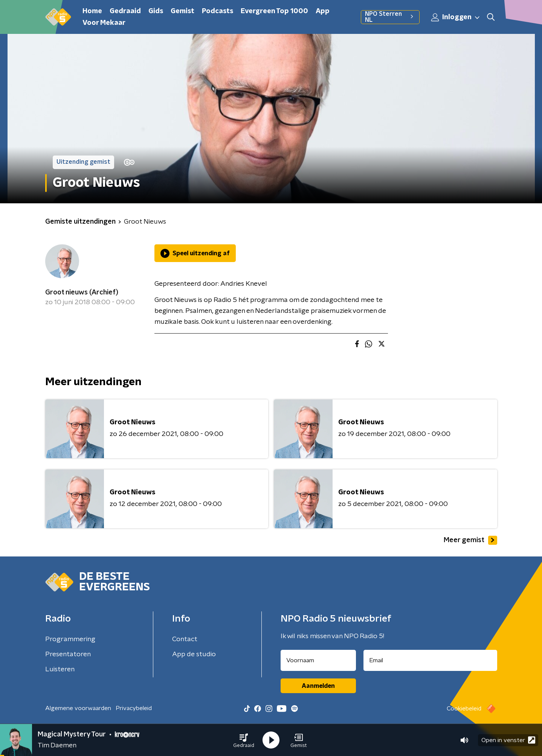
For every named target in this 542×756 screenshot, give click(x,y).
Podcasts (218, 11)
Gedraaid (125, 11)
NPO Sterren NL (390, 17)
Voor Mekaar (104, 23)
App (323, 11)
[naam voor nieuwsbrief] (318, 660)
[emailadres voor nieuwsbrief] (430, 660)
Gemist (182, 11)
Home (92, 11)
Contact (185, 639)
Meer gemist (470, 540)
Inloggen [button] (456, 17)
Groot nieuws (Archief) (82, 293)
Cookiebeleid (464, 709)
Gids (156, 11)
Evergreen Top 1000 (274, 11)
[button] (244, 740)
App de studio (194, 654)
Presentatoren (68, 654)
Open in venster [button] (508, 740)
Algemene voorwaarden (78, 708)
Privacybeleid (134, 708)
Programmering (70, 639)
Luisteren (60, 669)
